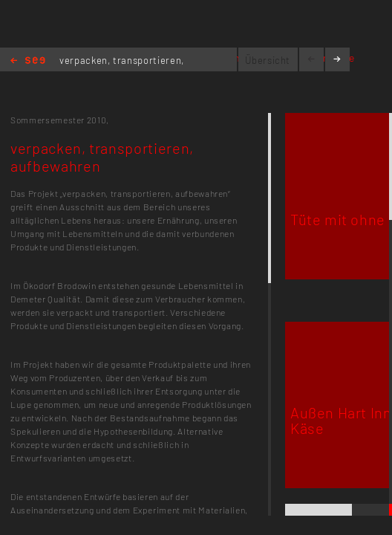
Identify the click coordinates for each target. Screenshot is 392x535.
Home (28, 61)
